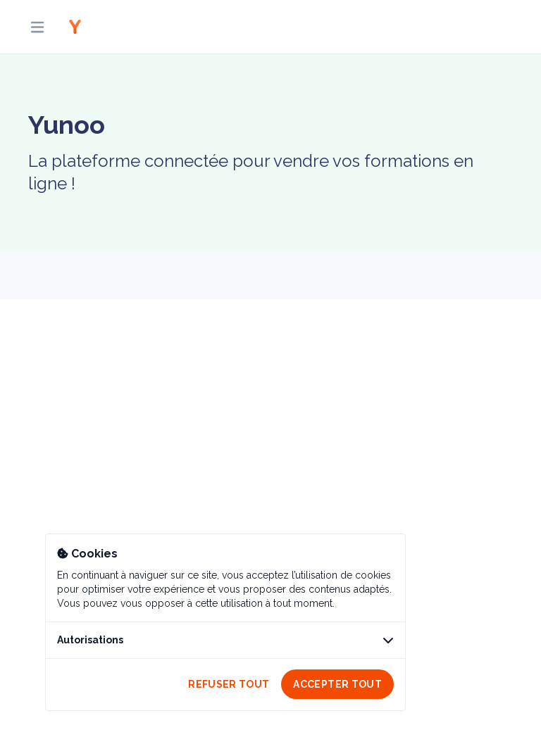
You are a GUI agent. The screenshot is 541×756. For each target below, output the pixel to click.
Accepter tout (337, 684)
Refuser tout (229, 684)
